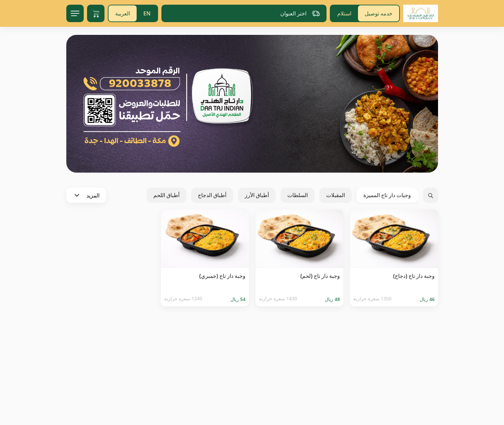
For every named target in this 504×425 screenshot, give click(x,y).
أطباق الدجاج (212, 195)
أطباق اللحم (166, 195)
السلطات (298, 195)
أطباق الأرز (257, 195)
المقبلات (336, 195)
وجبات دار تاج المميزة (387, 195)
